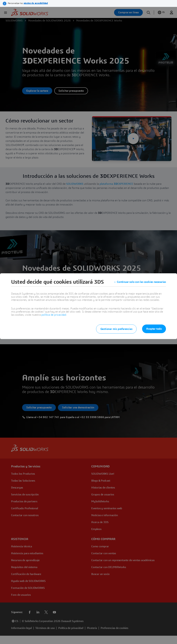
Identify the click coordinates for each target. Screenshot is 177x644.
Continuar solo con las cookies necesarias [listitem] (141, 282)
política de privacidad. (54, 315)
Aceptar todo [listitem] (154, 329)
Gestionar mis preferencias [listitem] (116, 329)
